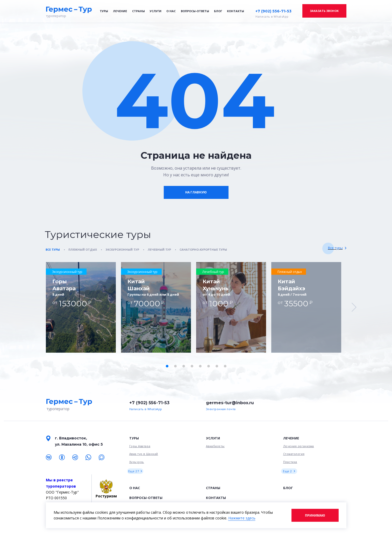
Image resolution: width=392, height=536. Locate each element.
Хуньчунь (137, 462)
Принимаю (315, 515)
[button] (167, 366)
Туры (104, 11)
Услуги (156, 11)
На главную (196, 192)
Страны (138, 11)
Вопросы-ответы (195, 11)
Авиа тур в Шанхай (144, 454)
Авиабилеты (215, 446)
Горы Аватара (140, 446)
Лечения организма (299, 446)
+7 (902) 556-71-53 (273, 11)
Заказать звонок (324, 11)
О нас (171, 11)
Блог (218, 11)
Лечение (120, 11)
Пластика (290, 462)
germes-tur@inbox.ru (230, 403)
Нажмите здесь (242, 518)
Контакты (236, 11)
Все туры (335, 248)
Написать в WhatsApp (272, 16)
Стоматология (294, 454)
